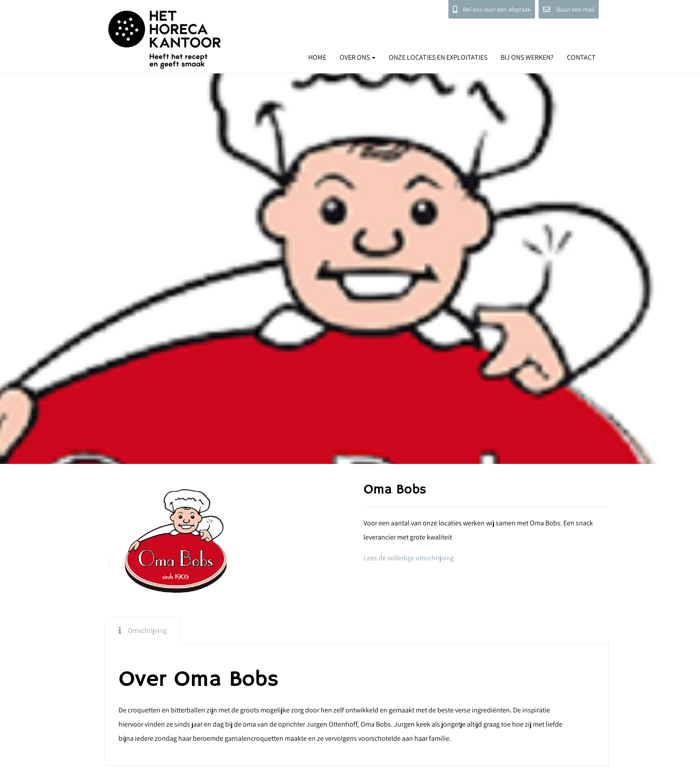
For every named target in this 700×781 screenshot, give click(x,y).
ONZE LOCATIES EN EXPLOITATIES (438, 57)
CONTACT (581, 57)
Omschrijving (147, 630)
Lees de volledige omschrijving (409, 558)
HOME (317, 57)
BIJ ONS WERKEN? (527, 57)
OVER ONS (358, 57)
